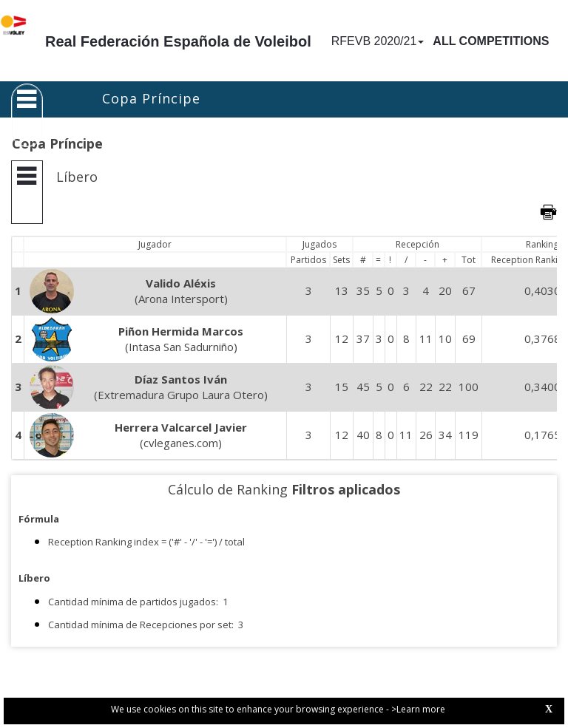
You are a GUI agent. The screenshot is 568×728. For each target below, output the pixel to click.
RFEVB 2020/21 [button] (378, 41)
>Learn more (418, 709)
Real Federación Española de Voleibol (178, 41)
